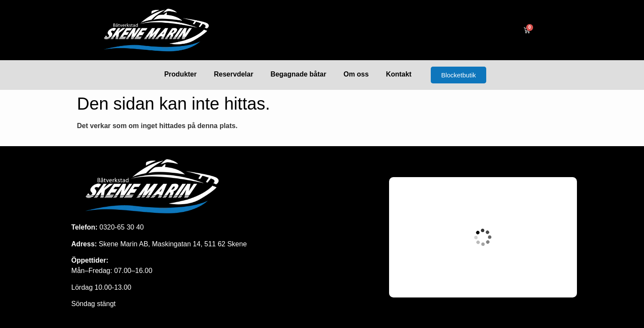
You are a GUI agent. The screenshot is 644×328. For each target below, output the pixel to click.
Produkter (181, 74)
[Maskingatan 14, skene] (483, 237)
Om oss (356, 74)
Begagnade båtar (298, 74)
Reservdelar (234, 74)
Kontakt (399, 74)
